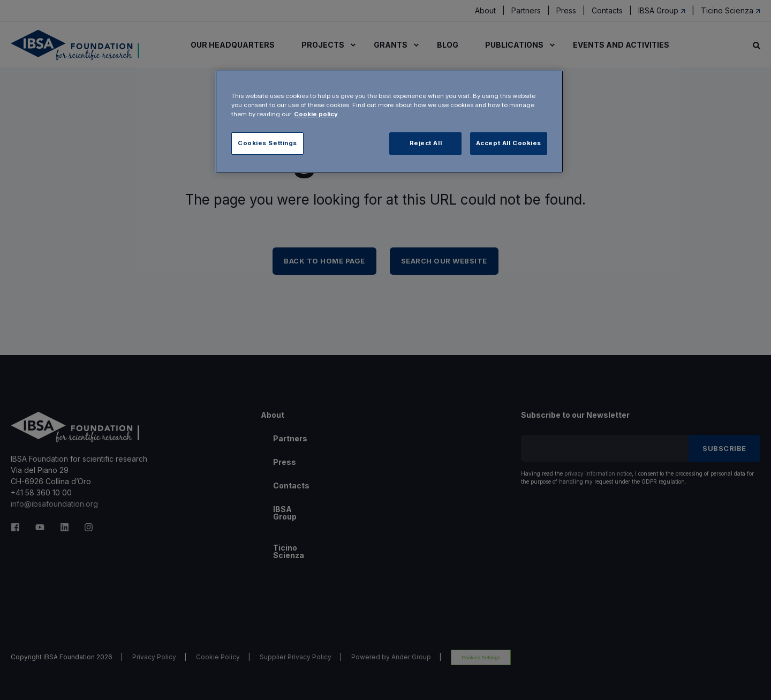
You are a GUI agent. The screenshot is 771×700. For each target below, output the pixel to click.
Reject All (426, 143)
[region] (389, 122)
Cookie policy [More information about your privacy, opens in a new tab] (316, 114)
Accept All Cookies (509, 143)
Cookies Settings (267, 143)
